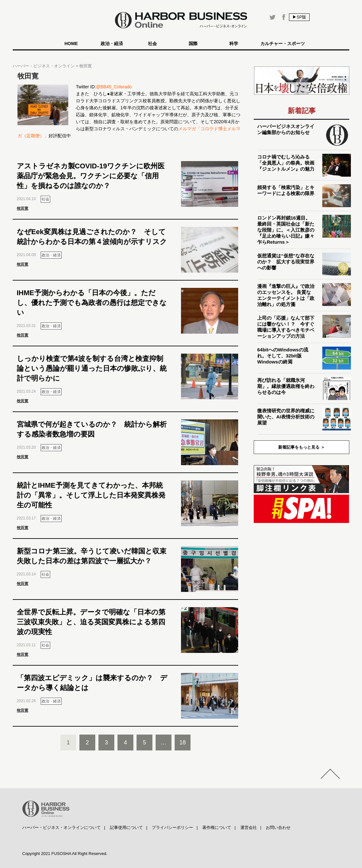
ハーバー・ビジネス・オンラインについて (61, 827)
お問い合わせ (278, 827)
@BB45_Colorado (114, 87)
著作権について (217, 827)
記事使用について (126, 827)
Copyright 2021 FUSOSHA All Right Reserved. (65, 854)
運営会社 (249, 827)
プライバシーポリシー (172, 827)
